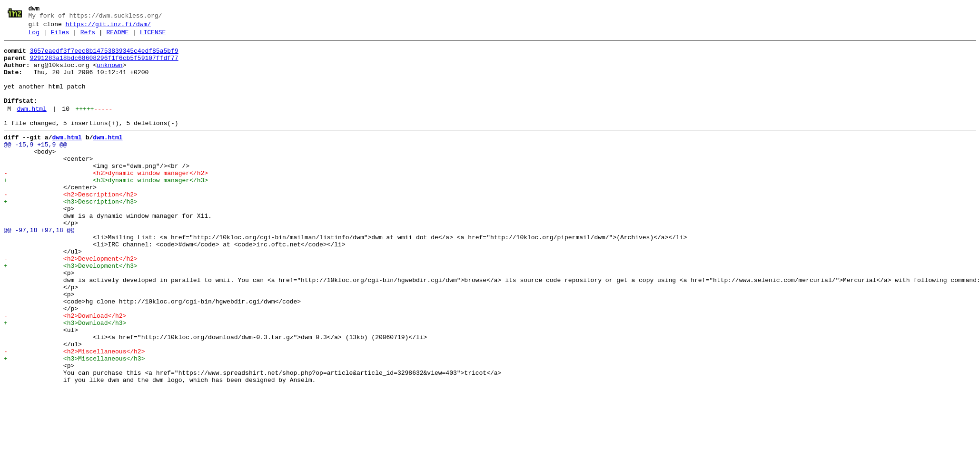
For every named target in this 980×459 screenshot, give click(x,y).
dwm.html (31, 126)
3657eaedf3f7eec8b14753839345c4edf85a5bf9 (104, 57)
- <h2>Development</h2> (71, 303)
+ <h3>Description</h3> (71, 234)
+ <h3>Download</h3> (65, 380)
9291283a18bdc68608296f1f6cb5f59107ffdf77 (104, 65)
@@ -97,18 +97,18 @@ (39, 269)
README (117, 37)
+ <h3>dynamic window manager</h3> (106, 209)
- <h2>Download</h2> (65, 371)
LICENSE (153, 37)
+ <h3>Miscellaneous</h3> (74, 423)
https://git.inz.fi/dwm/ (108, 27)
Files (60, 37)
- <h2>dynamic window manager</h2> (106, 200)
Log (34, 37)
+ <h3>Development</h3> (71, 312)
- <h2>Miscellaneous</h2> (74, 414)
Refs (88, 37)
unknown (110, 74)
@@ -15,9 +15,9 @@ (35, 166)
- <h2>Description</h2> (71, 226)
